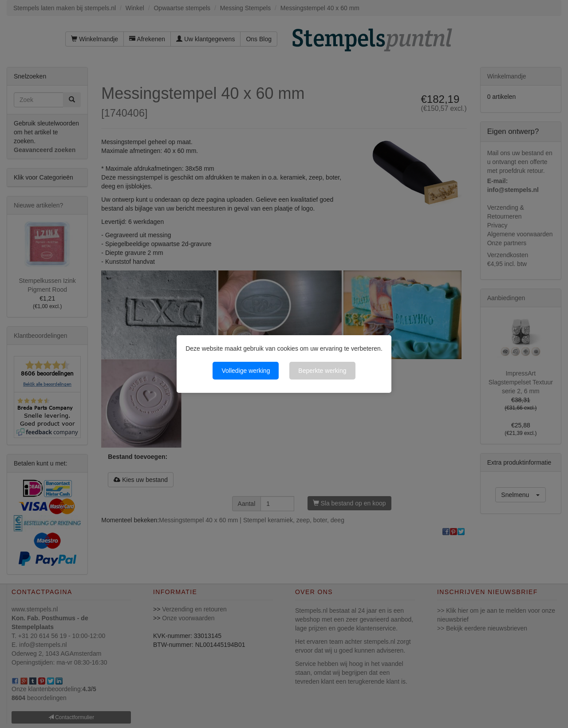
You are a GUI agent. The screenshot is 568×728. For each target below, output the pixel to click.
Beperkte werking (322, 371)
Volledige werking (246, 371)
